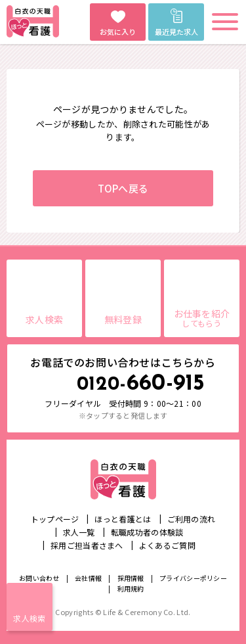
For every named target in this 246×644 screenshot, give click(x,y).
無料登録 (123, 319)
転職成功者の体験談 (147, 532)
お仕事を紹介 (202, 318)
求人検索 (29, 618)
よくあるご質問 (167, 545)
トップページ (55, 519)
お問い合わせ (39, 578)
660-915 (141, 384)
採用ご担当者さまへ (87, 545)
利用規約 (131, 588)
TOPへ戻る (123, 188)
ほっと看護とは (123, 519)
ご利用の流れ (192, 519)
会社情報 (88, 578)
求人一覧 (79, 532)
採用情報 (131, 578)
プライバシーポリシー (193, 578)
